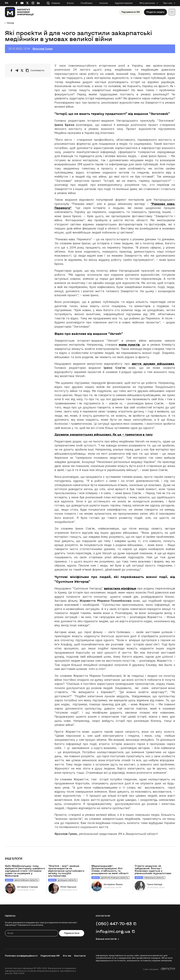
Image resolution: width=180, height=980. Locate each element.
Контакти (80, 956)
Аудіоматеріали (124, 3)
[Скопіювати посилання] (36, 70)
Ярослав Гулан (43, 49)
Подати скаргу (155, 12)
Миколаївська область (26, 880)
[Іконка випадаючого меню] (172, 12)
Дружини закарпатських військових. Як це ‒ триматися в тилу (104, 435)
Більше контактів (106, 939)
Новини (56, 3)
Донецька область (67, 880)
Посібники (86, 3)
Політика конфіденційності (21, 956)
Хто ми (67, 956)
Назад (10, 23)
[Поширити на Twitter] (22, 70)
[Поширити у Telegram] (17, 70)
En (7, 3)
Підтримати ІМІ (131, 12)
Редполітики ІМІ (50, 956)
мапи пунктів (129, 345)
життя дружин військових (153, 364)
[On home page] (19, 12)
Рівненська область (154, 878)
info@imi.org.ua (113, 931)
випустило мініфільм (120, 589)
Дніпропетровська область (115, 878)
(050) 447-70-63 (114, 924)
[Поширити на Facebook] (11, 70)
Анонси (104, 3)
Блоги (70, 3)
